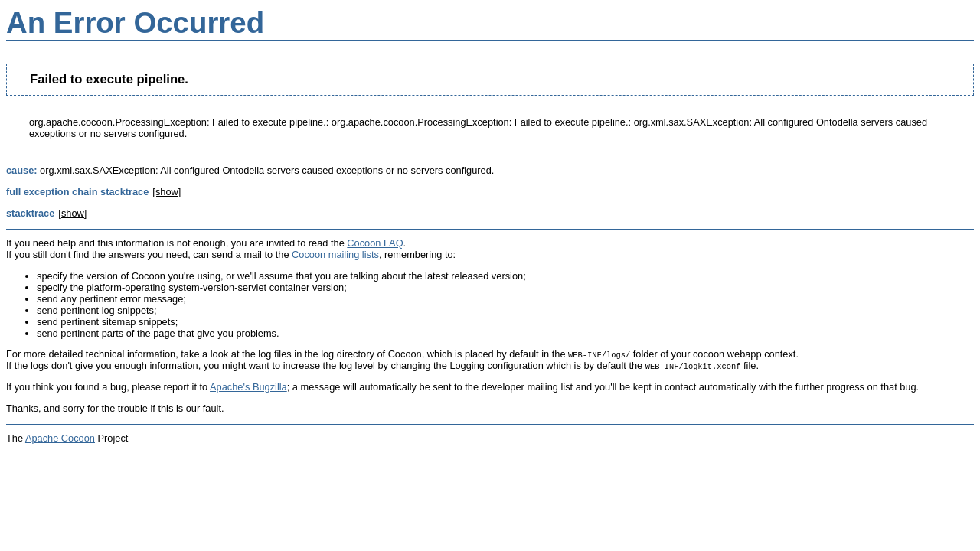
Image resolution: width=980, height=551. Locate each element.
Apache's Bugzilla (248, 387)
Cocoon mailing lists (335, 254)
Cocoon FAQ (375, 243)
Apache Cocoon (60, 438)
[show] (167, 192)
